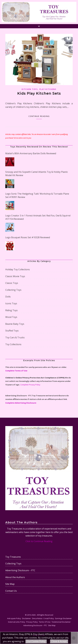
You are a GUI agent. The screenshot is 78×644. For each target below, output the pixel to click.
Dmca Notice (37, 618)
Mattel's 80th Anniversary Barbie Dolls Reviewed (31, 153)
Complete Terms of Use (16, 371)
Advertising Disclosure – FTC (20, 570)
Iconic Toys (11, 303)
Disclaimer (26, 618)
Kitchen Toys (30, 89)
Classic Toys (12, 283)
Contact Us (11, 591)
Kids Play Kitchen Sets (39, 93)
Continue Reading (39, 116)
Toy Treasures (13, 557)
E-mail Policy (49, 618)
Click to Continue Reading (39, 541)
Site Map (10, 584)
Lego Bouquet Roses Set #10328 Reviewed (28, 237)
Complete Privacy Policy (30, 385)
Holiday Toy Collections (18, 269)
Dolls (8, 297)
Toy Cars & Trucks (15, 337)
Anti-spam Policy (14, 618)
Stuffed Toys (12, 331)
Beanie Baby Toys (15, 324)
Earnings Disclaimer (63, 618)
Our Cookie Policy (36, 641)
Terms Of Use (45, 622)
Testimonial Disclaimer (61, 622)
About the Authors (15, 577)
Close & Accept (59, 641)
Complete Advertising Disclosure (21, 403)
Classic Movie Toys (15, 276)
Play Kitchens (48, 89)
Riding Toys (11, 310)
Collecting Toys (13, 290)
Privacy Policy (32, 622)
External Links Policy (17, 622)
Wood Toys (11, 317)
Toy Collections (13, 344)
